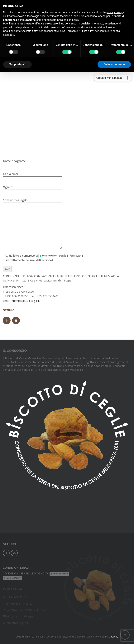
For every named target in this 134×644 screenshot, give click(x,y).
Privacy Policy (49, 256)
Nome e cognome (32, 164)
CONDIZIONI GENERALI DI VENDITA (26, 573)
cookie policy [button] (71, 20)
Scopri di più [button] (17, 64)
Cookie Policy (14, 578)
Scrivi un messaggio (32, 224)
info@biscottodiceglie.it (25, 301)
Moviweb (113, 637)
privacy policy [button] (115, 12)
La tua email (32, 177)
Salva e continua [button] (114, 64)
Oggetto (32, 190)
